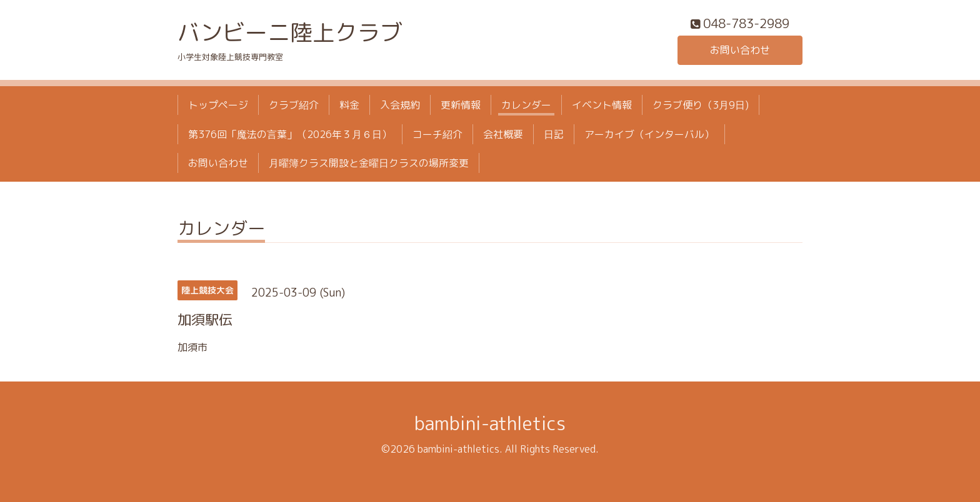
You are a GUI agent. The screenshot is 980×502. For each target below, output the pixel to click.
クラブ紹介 (294, 105)
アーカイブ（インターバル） (649, 134)
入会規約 (400, 105)
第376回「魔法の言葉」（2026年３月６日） (290, 134)
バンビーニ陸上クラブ (290, 32)
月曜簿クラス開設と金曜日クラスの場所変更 (369, 163)
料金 (349, 105)
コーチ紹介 (437, 134)
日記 (554, 134)
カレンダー (526, 105)
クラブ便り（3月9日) (701, 105)
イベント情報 (602, 105)
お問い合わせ (740, 50)
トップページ (218, 105)
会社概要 (503, 134)
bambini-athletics (490, 423)
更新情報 (461, 105)
